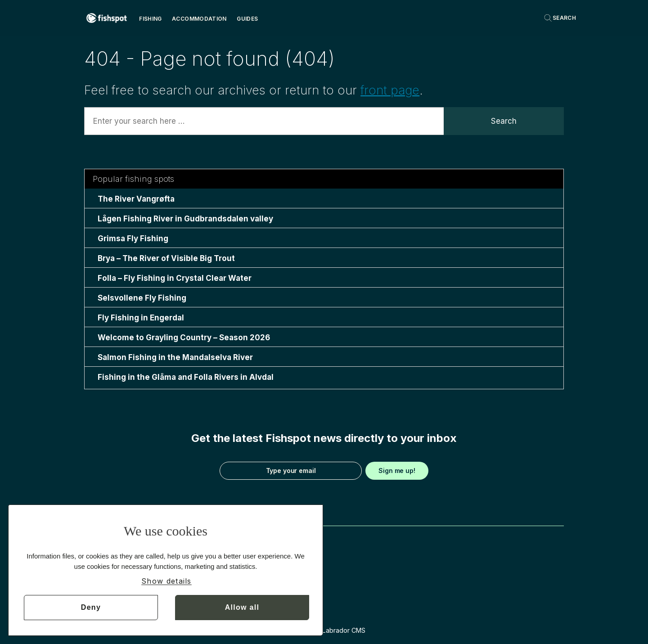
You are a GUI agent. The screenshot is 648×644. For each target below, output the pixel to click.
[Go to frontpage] (107, 18)
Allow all (242, 607)
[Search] (560, 18)
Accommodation (199, 19)
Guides (247, 19)
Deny (91, 607)
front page (390, 90)
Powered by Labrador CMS (324, 630)
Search (504, 121)
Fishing (151, 19)
